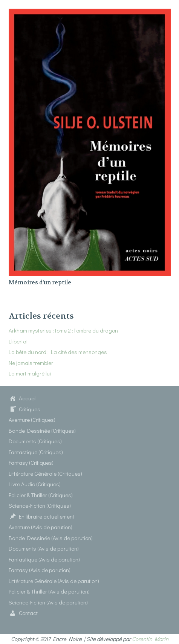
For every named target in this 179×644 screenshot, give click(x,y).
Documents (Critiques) (35, 441)
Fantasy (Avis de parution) (40, 570)
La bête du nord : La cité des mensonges (58, 352)
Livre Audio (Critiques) (35, 484)
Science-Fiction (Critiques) (40, 505)
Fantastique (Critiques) (36, 452)
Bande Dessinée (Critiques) (42, 430)
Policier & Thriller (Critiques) (41, 495)
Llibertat (18, 341)
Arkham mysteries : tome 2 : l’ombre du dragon (63, 330)
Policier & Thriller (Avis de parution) (49, 591)
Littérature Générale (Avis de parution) (54, 581)
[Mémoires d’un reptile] (90, 14)
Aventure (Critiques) (32, 420)
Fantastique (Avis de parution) (44, 559)
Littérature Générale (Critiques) (45, 473)
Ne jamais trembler (31, 363)
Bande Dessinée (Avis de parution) (51, 538)
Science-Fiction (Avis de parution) (48, 602)
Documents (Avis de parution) (44, 548)
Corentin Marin (150, 639)
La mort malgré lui (30, 373)
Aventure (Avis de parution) (41, 527)
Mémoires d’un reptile (40, 282)
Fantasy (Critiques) (31, 462)
